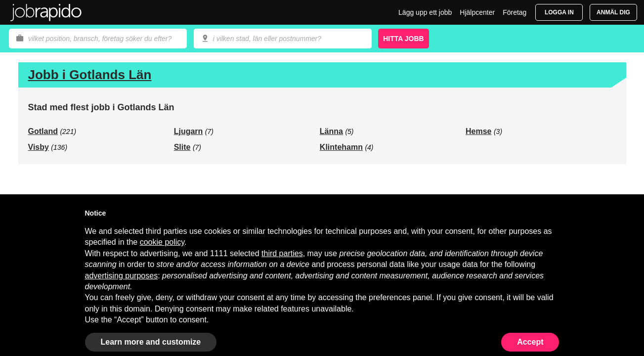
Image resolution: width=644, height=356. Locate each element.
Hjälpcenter (477, 12)
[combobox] (283, 39)
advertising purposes (122, 276)
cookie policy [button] (162, 242)
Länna (331, 131)
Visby (39, 147)
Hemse (478, 131)
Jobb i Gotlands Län (90, 75)
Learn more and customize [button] (151, 342)
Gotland (43, 131)
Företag (515, 12)
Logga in (559, 12)
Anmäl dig (613, 12)
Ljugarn (189, 131)
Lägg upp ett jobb (425, 12)
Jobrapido (46, 12)
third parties (282, 253)
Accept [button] (530, 342)
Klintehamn (341, 147)
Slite (182, 147)
